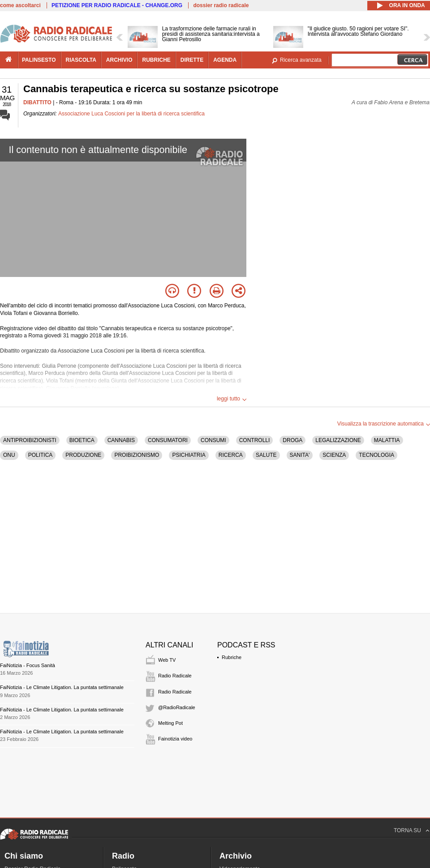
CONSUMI (213, 440)
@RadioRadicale (177, 707)
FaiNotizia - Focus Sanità (28, 665)
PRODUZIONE (83, 455)
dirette (192, 60)
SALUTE (266, 455)
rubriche (156, 60)
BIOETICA (82, 440)
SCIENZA (334, 455)
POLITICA (41, 455)
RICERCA (231, 455)
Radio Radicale (175, 676)
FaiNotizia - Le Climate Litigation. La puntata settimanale (62, 687)
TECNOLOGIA (376, 455)
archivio (119, 60)
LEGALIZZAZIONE (338, 440)
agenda (225, 60)
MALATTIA (387, 440)
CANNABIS (121, 440)
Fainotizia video (175, 739)
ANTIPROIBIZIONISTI (30, 440)
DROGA (292, 440)
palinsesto (39, 60)
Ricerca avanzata (301, 60)
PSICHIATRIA (189, 455)
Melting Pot (170, 723)
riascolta (81, 60)
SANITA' (300, 455)
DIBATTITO (37, 102)
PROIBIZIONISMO (137, 455)
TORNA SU (407, 830)
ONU (9, 455)
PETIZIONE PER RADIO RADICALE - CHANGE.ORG (117, 5)
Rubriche (232, 657)
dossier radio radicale (221, 5)
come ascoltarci (20, 5)
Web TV (167, 660)
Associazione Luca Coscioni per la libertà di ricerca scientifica (131, 114)
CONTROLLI (255, 440)
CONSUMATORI (168, 440)
